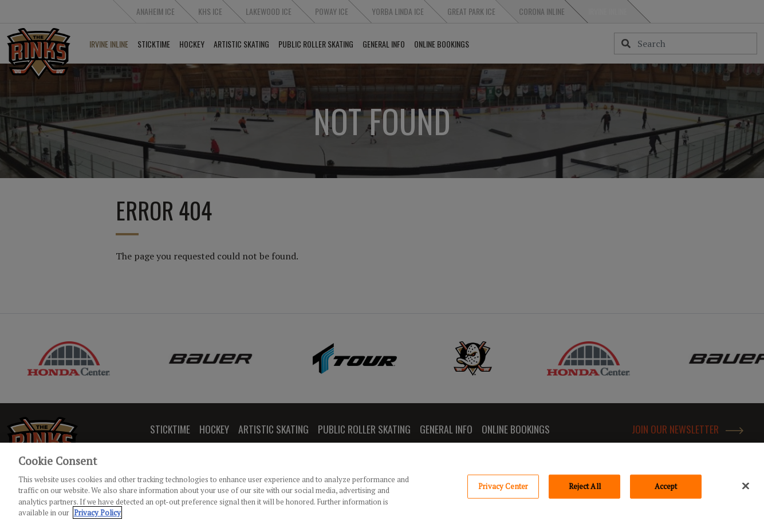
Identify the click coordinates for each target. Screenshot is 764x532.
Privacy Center (503, 494)
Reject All (585, 494)
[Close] (746, 494)
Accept (666, 494)
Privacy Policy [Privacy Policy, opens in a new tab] (97, 521)
